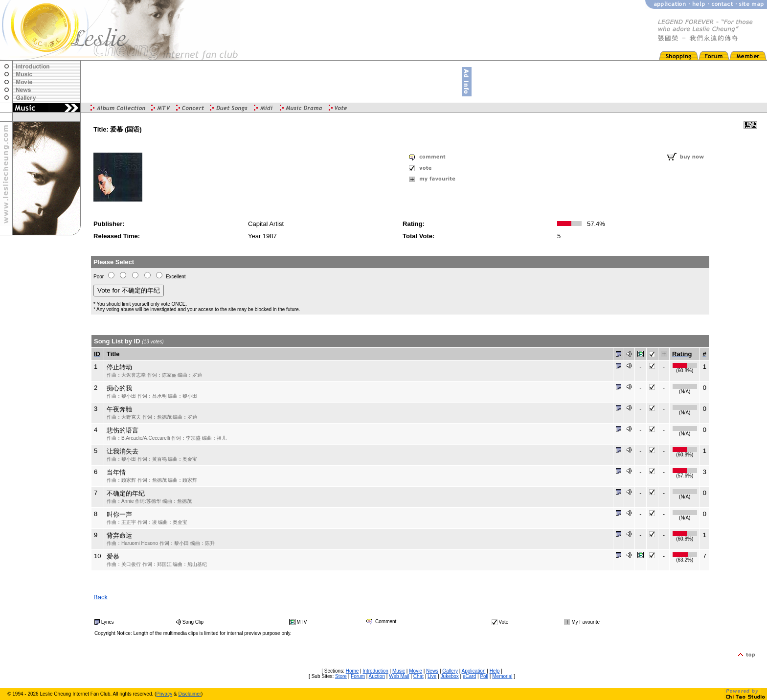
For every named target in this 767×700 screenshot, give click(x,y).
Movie (416, 671)
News (432, 671)
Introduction (376, 671)
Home (352, 671)
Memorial (502, 676)
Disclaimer (190, 694)
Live (432, 676)
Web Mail (399, 676)
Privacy (164, 694)
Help (495, 671)
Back (101, 597)
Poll (484, 676)
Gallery (450, 671)
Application (474, 671)
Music (399, 671)
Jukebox (450, 676)
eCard (469, 676)
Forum (358, 676)
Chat (418, 676)
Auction (377, 676)
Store (341, 676)
